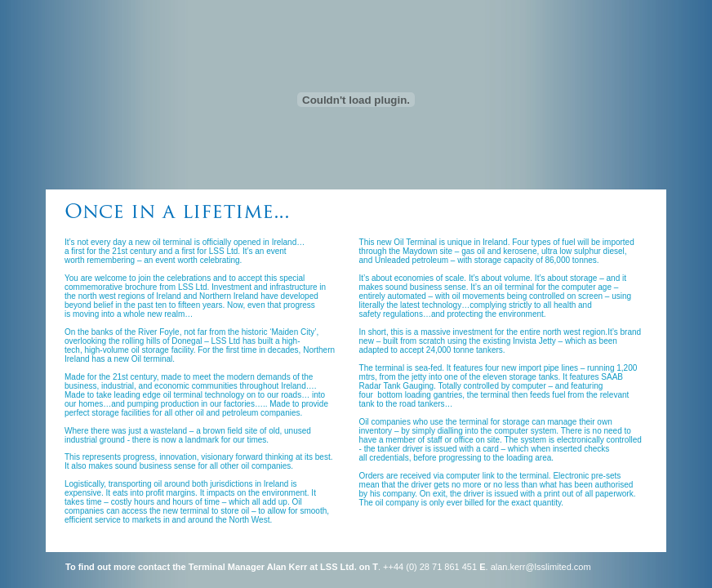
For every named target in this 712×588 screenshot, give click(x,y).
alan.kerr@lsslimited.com (541, 567)
